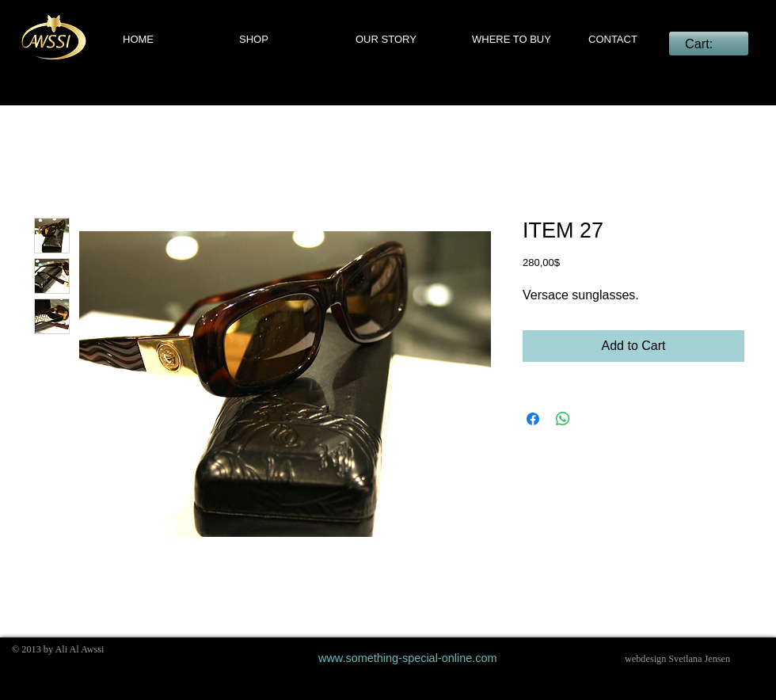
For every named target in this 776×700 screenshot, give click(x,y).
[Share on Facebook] (533, 419)
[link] (708, 44)
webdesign (645, 659)
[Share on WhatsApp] (563, 419)
